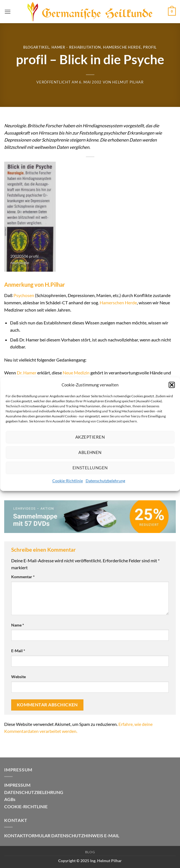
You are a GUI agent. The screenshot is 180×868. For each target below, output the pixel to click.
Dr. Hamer (27, 373)
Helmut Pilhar (128, 82)
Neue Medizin (76, 373)
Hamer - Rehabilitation (76, 47)
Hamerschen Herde (118, 303)
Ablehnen (90, 452)
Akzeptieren (90, 437)
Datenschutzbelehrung (105, 481)
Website (18, 677)
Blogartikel (36, 47)
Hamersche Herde (122, 47)
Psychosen (24, 295)
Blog (90, 852)
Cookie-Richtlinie (68, 481)
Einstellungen (90, 468)
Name (18, 625)
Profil (150, 47)
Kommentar (23, 577)
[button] (172, 385)
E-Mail (18, 651)
